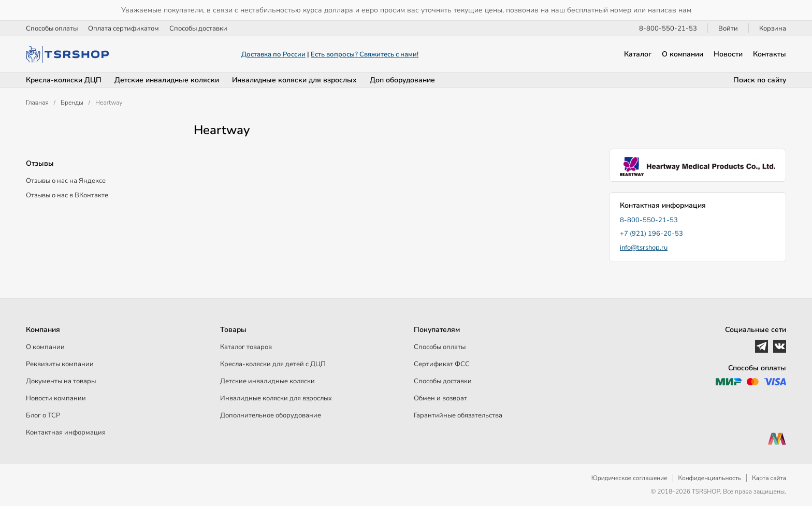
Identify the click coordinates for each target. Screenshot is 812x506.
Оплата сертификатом (124, 28)
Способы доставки (198, 28)
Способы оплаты (52, 28)
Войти (728, 28)
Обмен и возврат (440, 398)
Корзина (773, 28)
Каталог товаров (246, 347)
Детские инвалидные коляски (167, 80)
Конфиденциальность (710, 478)
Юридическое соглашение (629, 478)
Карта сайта (769, 478)
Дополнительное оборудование (271, 415)
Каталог (638, 54)
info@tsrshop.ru (644, 248)
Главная (37, 103)
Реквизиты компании (60, 364)
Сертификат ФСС (442, 364)
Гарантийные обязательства (458, 415)
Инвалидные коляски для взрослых (294, 80)
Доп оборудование (402, 80)
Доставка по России (273, 54)
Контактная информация (66, 432)
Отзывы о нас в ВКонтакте (67, 195)
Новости (728, 54)
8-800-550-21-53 (668, 28)
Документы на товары (61, 381)
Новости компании (56, 398)
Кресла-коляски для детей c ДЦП (273, 364)
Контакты (770, 54)
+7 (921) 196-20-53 (651, 234)
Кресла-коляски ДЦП (64, 80)
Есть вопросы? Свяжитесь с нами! (365, 54)
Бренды (72, 103)
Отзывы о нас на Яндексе (66, 181)
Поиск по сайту (760, 80)
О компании (683, 54)
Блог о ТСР (43, 415)
